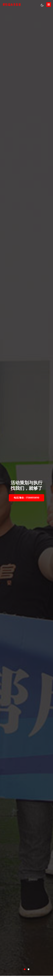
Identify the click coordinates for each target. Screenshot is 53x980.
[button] (25, 969)
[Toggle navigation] (49, 5)
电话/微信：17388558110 (26, 498)
